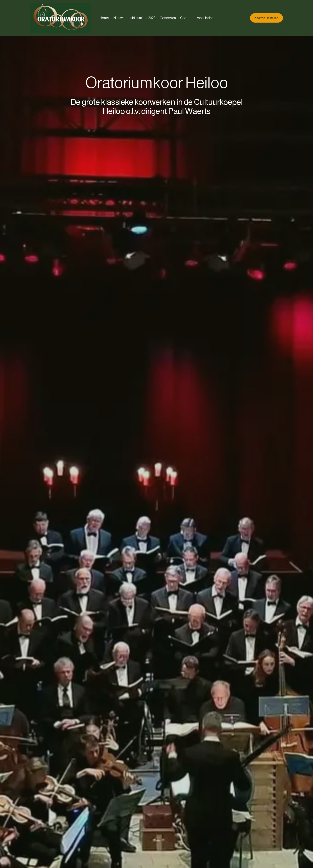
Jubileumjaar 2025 (142, 18)
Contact (186, 18)
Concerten (168, 18)
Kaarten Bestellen (266, 18)
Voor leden (205, 18)
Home (104, 18)
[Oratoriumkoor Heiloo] (63, 18)
